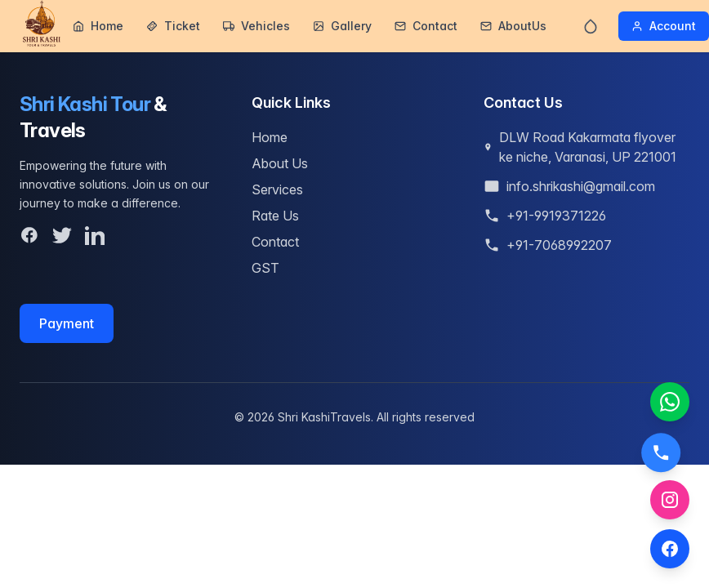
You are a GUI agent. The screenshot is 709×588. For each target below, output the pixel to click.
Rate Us (275, 216)
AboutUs (513, 26)
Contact (426, 26)
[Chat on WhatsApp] (670, 402)
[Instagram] (670, 500)
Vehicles (256, 26)
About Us (280, 163)
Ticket (173, 26)
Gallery (342, 26)
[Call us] (662, 448)
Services (277, 189)
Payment (67, 327)
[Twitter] (62, 235)
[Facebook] (29, 235)
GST (265, 268)
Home (98, 26)
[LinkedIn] (95, 235)
